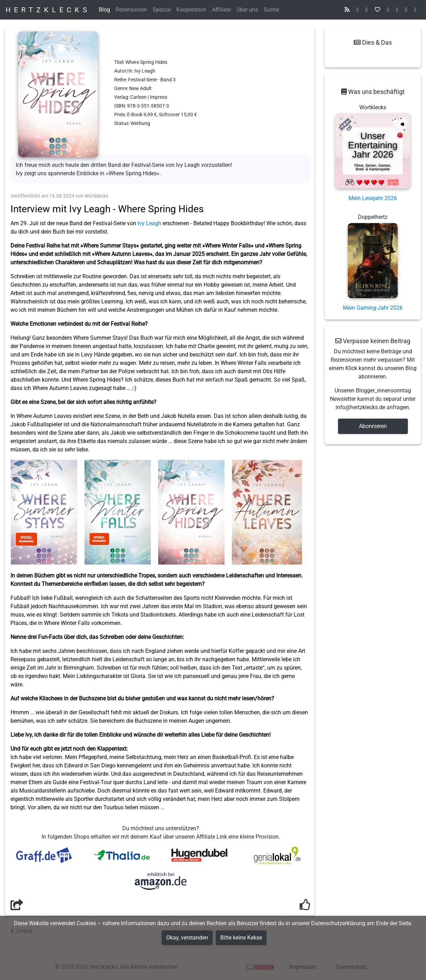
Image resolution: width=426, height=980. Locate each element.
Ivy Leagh (149, 223)
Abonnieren (373, 426)
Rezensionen (131, 10)
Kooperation (191, 10)
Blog (104, 10)
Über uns (247, 10)
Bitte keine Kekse (241, 938)
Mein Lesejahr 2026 (373, 198)
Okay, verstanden (187, 938)
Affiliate (221, 10)
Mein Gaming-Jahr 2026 (373, 308)
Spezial (162, 10)
